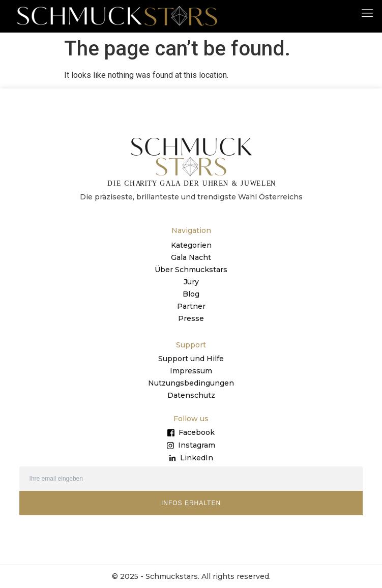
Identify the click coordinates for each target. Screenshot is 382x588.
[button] (368, 12)
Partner (191, 306)
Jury (191, 282)
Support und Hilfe (191, 359)
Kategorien (191, 245)
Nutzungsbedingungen (191, 383)
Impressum (191, 371)
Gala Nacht (191, 257)
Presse (191, 318)
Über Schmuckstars (191, 270)
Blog (191, 294)
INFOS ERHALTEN (191, 503)
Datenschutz (191, 395)
